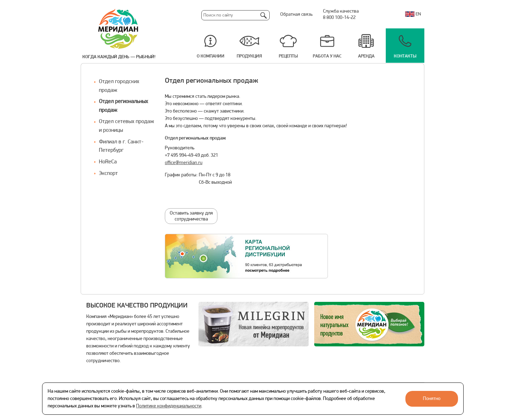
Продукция (249, 56)
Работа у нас (327, 56)
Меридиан (119, 29)
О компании (211, 56)
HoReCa (108, 162)
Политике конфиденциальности (169, 406)
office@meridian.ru (184, 163)
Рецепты (288, 56)
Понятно (432, 399)
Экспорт (108, 174)
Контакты (405, 56)
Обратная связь (296, 15)
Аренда (366, 56)
